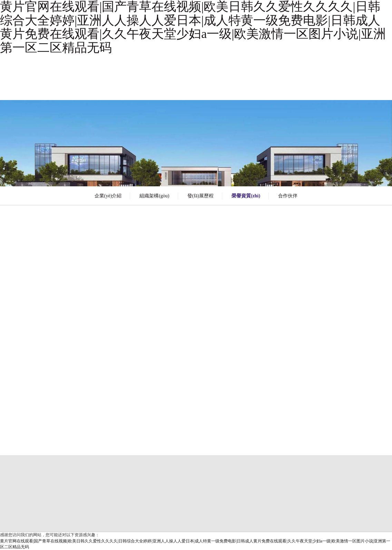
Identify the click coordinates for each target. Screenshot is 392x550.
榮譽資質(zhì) (246, 196)
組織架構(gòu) (154, 196)
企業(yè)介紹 (108, 196)
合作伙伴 (288, 196)
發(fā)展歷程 (200, 196)
